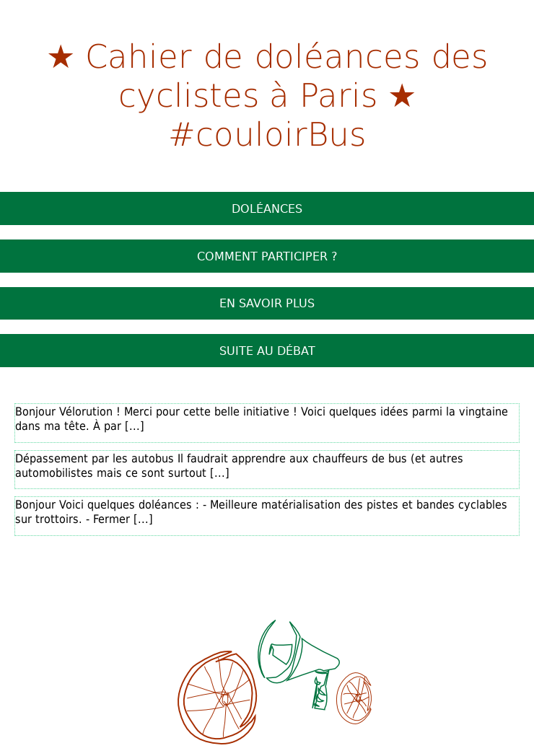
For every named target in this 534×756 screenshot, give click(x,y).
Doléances (267, 208)
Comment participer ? (267, 256)
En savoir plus (267, 303)
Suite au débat (267, 351)
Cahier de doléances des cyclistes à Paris (286, 74)
